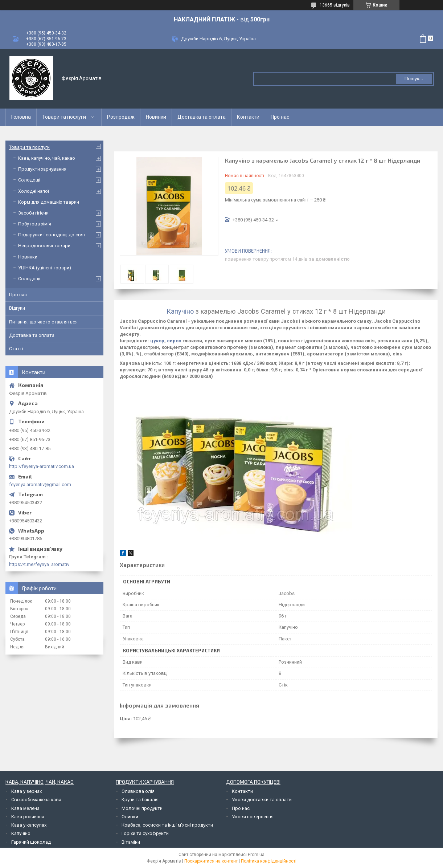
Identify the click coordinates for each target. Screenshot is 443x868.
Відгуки (17, 308)
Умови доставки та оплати (262, 800)
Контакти (248, 117)
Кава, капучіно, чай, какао (47, 158)
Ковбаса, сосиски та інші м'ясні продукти (167, 825)
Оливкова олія (138, 791)
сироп (174, 341)
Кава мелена (25, 808)
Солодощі (29, 180)
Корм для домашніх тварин (49, 202)
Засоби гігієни (33, 213)
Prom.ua (256, 855)
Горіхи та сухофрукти (145, 833)
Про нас (280, 117)
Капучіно (180, 311)
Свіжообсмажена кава (36, 800)
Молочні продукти (142, 808)
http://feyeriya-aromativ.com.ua (42, 466)
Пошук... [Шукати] (414, 79)
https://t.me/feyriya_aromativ (39, 564)
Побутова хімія (35, 224)
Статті (16, 349)
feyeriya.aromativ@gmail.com (40, 484)
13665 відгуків (335, 5)
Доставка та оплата (202, 117)
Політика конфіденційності (269, 861)
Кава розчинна (28, 817)
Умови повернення (253, 817)
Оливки (130, 817)
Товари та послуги (64, 117)
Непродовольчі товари (44, 246)
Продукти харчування (42, 169)
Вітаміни (131, 842)
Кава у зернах (26, 791)
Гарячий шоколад (31, 842)
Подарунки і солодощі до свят (52, 235)
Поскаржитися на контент (211, 861)
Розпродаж (121, 117)
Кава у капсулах (29, 825)
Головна (21, 117)
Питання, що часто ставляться (43, 322)
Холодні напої (34, 191)
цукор (157, 341)
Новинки (156, 117)
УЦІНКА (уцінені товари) (45, 268)
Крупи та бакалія (140, 800)
